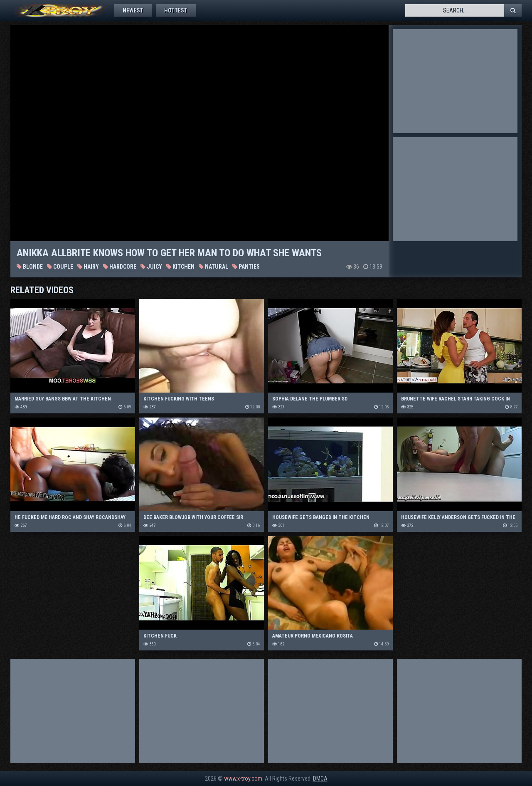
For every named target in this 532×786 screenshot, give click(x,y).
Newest (133, 10)
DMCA (320, 779)
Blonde (30, 267)
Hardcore (120, 267)
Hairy (88, 267)
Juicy (151, 267)
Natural (213, 267)
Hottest (176, 10)
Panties (246, 267)
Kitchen (180, 267)
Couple (60, 267)
